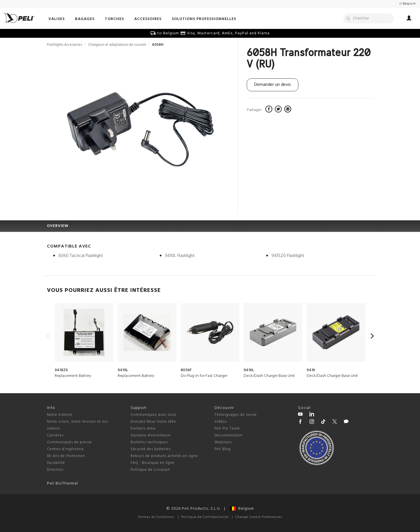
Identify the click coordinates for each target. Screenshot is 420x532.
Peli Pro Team (227, 429)
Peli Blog (223, 449)
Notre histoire (60, 415)
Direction (55, 470)
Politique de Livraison (150, 470)
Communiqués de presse (69, 442)
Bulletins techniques (149, 442)
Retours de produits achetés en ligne (164, 456)
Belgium (242, 509)
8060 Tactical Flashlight (81, 256)
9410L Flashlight (180, 256)
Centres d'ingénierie (65, 449)
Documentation (228, 435)
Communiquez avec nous (153, 415)
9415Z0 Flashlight (288, 256)
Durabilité (56, 463)
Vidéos (221, 422)
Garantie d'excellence (151, 435)
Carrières (55, 435)
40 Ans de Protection (66, 456)
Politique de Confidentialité (205, 517)
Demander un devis (273, 85)
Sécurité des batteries (151, 449)
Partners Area (143, 429)
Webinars (223, 442)
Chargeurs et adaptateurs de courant (117, 45)
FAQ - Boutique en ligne (153, 463)
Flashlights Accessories (65, 45)
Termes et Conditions (156, 517)
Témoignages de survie (236, 415)
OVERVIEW (58, 226)
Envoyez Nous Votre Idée (153, 422)
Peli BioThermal (62, 483)
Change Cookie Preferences (259, 517)
